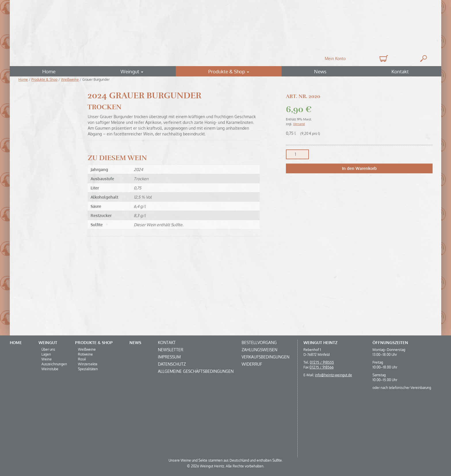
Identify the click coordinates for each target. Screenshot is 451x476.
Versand (299, 124)
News (320, 71)
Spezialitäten (88, 369)
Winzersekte (88, 364)
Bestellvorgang (259, 342)
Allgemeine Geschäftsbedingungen (196, 371)
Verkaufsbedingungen (265, 357)
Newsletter (171, 350)
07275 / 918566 (322, 367)
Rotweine (85, 354)
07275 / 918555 (322, 362)
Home (49, 71)
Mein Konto (335, 58)
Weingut (132, 71)
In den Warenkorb (359, 168)
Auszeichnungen (54, 364)
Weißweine (70, 79)
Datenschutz (172, 364)
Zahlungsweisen (259, 350)
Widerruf (252, 364)
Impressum (169, 357)
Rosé (82, 359)
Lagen (46, 354)
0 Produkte (383, 58)
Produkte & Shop (229, 71)
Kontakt (400, 71)
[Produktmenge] (297, 154)
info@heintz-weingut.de (334, 375)
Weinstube (50, 369)
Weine (47, 359)
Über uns (48, 349)
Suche (424, 58)
